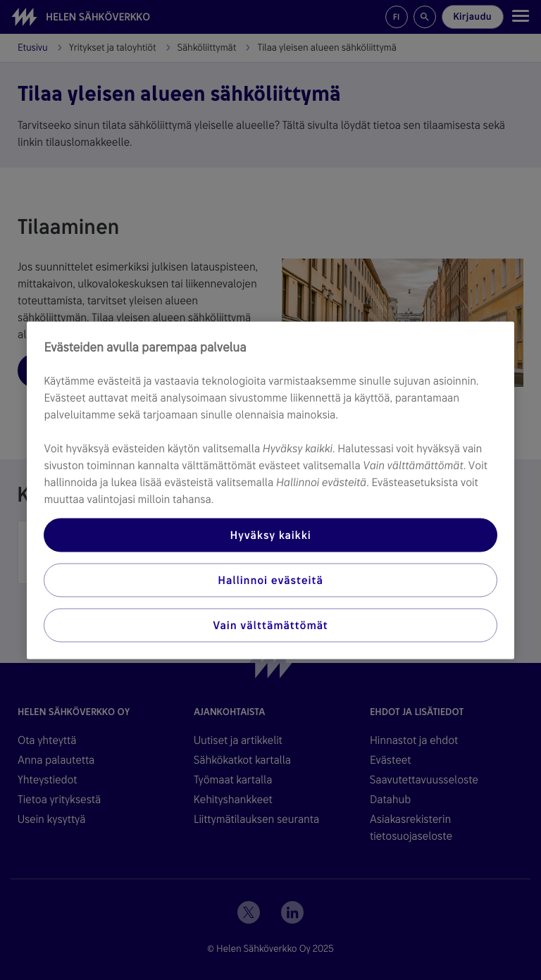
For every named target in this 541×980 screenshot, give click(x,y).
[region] (270, 490)
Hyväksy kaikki (270, 534)
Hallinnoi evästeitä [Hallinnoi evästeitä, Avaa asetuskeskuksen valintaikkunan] (270, 579)
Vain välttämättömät (270, 625)
